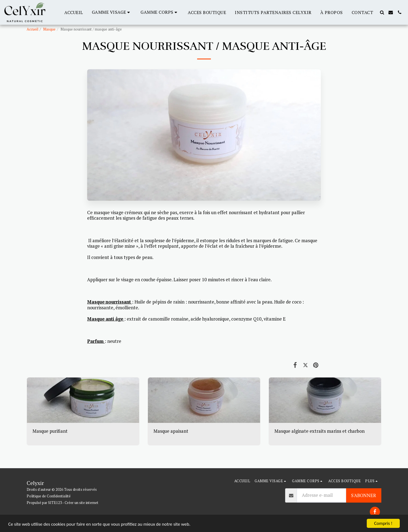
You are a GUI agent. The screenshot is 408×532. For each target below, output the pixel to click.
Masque (49, 29)
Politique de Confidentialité (49, 496)
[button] (112, 12)
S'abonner (364, 495)
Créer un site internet (82, 503)
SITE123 (55, 503)
